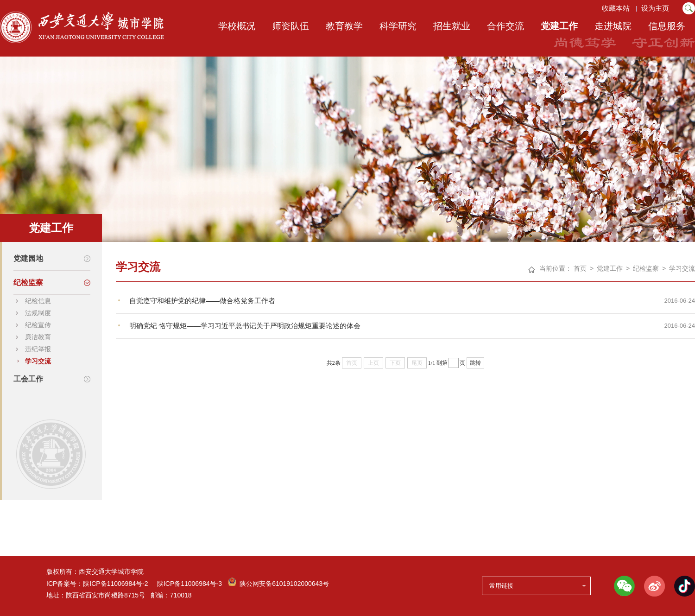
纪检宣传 (38, 325)
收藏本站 (615, 8)
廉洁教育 (38, 337)
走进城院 (613, 26)
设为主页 (656, 8)
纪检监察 (646, 268)
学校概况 (237, 26)
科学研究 (398, 26)
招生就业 (452, 26)
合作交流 (505, 26)
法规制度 (38, 313)
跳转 (475, 363)
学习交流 (38, 361)
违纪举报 (38, 349)
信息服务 (667, 26)
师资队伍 (291, 26)
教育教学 (344, 26)
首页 (580, 268)
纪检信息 (38, 301)
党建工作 (559, 26)
